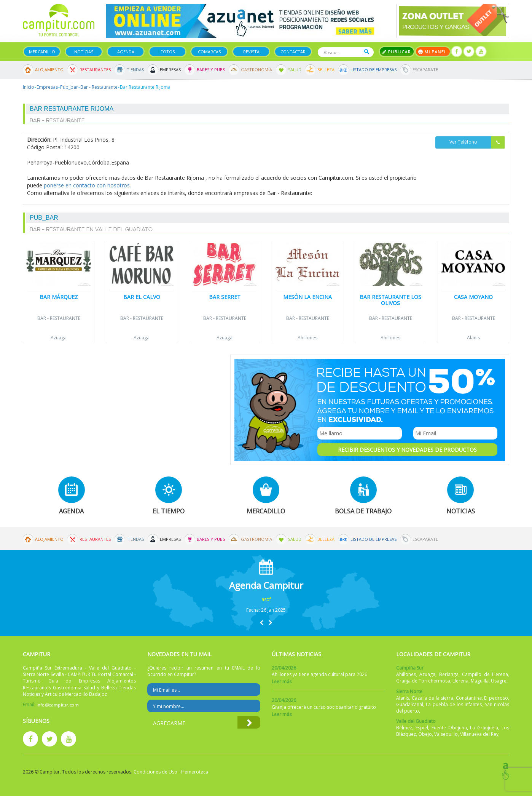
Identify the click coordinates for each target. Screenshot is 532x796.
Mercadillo (42, 52)
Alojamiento (49, 70)
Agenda (126, 52)
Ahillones (307, 338)
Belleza (326, 70)
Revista (251, 52)
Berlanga (449, 674)
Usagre (499, 681)
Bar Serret (225, 297)
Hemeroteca (195, 772)
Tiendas (135, 70)
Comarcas (209, 52)
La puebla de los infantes (454, 704)
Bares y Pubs (211, 70)
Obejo (425, 734)
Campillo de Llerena (485, 674)
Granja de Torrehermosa (423, 681)
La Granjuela (484, 728)
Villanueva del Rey (479, 734)
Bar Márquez (59, 297)
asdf (266, 599)
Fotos (168, 52)
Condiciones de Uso (155, 772)
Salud (295, 70)
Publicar (397, 52)
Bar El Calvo (142, 297)
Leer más (282, 682)
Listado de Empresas (374, 70)
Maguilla (480, 681)
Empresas (170, 70)
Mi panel (433, 52)
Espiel (422, 728)
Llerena (460, 681)
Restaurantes (95, 70)
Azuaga (59, 338)
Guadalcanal (410, 704)
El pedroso (496, 698)
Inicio (29, 87)
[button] (261, 623)
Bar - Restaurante (99, 87)
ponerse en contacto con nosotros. (87, 185)
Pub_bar (69, 87)
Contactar (293, 52)
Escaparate (425, 70)
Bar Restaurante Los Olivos (390, 300)
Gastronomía (256, 70)
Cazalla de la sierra (433, 698)
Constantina (469, 698)
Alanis (473, 338)
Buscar (367, 52)
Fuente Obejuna (449, 728)
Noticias (84, 52)
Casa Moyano (473, 297)
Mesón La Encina (307, 297)
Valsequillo (446, 734)
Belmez (404, 728)
